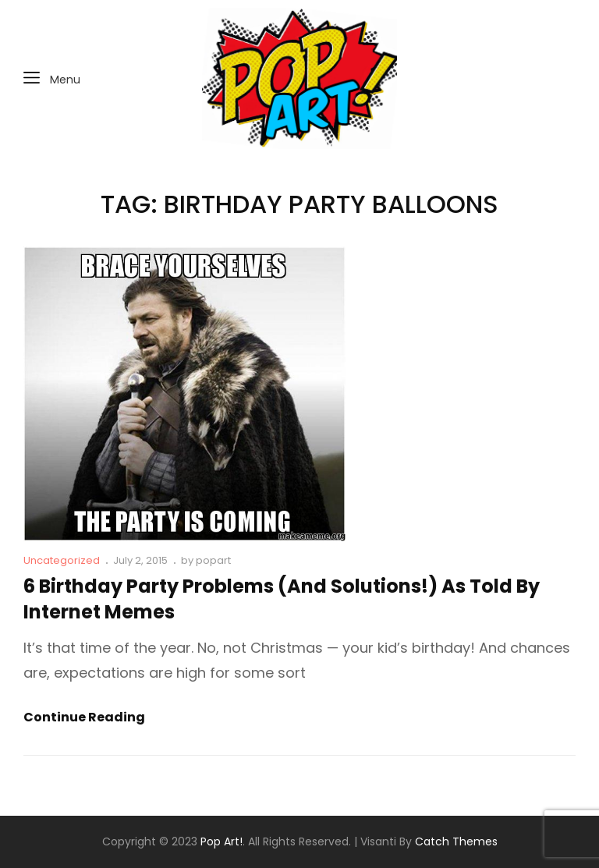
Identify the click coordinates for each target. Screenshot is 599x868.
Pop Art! (222, 841)
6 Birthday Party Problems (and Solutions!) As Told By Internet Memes (282, 599)
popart (213, 560)
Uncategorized (62, 560)
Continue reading (84, 717)
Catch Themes (456, 841)
